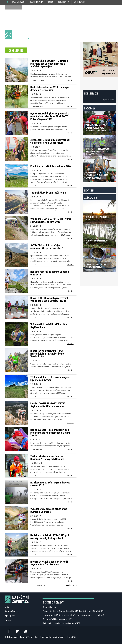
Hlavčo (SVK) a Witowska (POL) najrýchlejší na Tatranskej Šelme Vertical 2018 (47, 354)
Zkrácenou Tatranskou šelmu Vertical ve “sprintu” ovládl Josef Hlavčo (50, 141)
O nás (7, 607)
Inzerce (8, 620)
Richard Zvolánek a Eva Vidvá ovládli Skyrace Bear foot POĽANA (49, 563)
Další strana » (71, 585)
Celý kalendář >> (108, 100)
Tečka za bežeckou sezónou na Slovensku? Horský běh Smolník (47, 458)
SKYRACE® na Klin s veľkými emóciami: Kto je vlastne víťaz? (47, 247)
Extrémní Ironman (50, 607)
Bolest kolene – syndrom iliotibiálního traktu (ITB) (61, 623)
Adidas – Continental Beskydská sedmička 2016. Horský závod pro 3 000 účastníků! (73, 611)
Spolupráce (10, 616)
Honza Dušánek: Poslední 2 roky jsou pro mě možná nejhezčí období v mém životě (50, 433)
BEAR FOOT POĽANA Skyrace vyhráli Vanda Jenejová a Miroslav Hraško (49, 300)
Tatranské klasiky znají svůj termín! (49, 193)
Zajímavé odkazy (12, 611)
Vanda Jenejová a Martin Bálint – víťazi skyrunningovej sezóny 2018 (51, 220)
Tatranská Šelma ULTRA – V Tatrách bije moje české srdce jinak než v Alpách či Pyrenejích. (49, 64)
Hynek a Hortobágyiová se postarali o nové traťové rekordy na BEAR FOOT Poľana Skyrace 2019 (50, 116)
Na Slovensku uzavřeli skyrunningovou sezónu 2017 (50, 484)
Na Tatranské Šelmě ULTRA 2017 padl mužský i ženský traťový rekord (50, 537)
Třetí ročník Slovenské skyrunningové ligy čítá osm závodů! (50, 379)
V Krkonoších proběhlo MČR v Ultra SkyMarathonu (49, 326)
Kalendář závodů (19, 2)
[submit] (19, 7)
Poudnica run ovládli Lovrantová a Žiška (51, 166)
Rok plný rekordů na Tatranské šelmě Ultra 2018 (50, 273)
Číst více (70, 80)
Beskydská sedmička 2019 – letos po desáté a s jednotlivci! (50, 89)
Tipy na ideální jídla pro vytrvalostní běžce (58, 619)
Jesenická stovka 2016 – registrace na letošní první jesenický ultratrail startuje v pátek (75, 615)
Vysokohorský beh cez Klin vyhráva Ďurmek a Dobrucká (49, 510)
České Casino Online (88, 278)
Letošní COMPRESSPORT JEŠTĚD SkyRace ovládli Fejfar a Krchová (48, 405)
